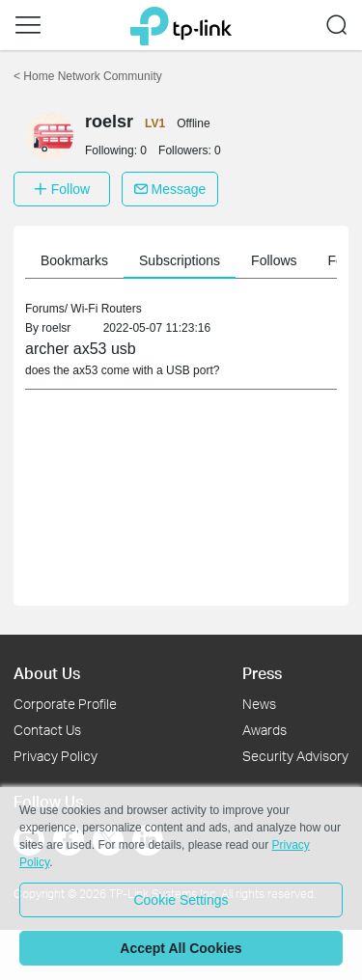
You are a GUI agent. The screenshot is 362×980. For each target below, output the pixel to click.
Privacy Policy (56, 756)
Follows (278, 260)
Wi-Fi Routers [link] (106, 309)
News (259, 704)
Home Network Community (88, 76)
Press (262, 673)
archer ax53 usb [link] (81, 349)
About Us (47, 673)
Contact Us (47, 730)
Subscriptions (184, 260)
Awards (265, 730)
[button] (28, 25)
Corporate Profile (65, 704)
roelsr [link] (56, 328)
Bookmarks (79, 260)
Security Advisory (295, 756)
